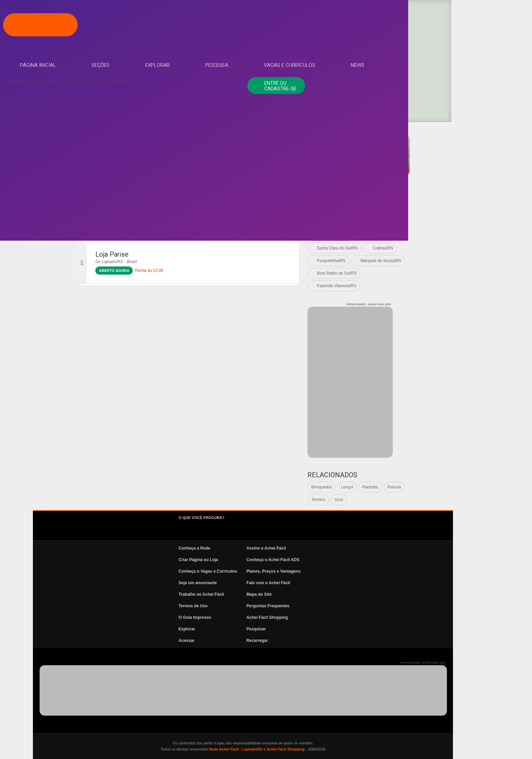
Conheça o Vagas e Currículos (287, 571)
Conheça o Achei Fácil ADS (352, 560)
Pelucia (473, 487)
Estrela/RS (406, 223)
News (34, 174)
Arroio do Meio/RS (447, 223)
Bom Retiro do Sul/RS (416, 273)
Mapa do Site (338, 594)
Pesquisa (39, 133)
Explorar (39, 113)
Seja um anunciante (277, 583)
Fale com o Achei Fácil (347, 583)
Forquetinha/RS (410, 261)
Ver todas (405, 210)
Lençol (426, 487)
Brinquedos (401, 487)
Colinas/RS (462, 248)
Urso (418, 500)
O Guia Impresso (274, 617)
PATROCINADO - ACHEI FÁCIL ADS (465, 132)
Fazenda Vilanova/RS (416, 286)
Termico (397, 500)
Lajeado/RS (439, 210)
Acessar (265, 641)
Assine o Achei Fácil (345, 548)
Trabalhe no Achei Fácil (280, 594)
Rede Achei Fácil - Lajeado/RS (315, 749)
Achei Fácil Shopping (346, 617)
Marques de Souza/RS (460, 261)
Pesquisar (335, 629)
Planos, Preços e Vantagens (352, 571)
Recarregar (336, 641)
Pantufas (449, 487)
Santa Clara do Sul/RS (416, 248)
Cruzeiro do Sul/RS (413, 236)
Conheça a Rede (273, 548)
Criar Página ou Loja (277, 560)
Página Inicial (45, 72)
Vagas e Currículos (53, 154)
